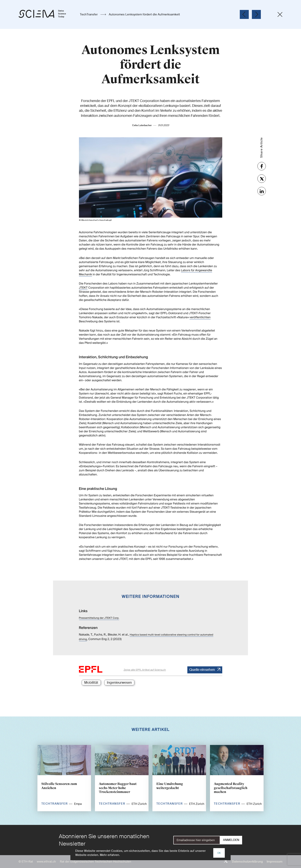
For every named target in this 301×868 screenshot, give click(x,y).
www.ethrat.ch (46, 862)
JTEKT (83, 283)
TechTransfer (89, 14)
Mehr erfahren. (110, 855)
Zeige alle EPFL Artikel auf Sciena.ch (145, 670)
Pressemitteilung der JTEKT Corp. (99, 618)
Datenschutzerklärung (247, 862)
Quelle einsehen (202, 670)
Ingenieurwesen (119, 683)
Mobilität (91, 683)
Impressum (275, 862)
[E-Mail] (197, 840)
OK (219, 853)
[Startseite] (46, 14)
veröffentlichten (200, 312)
